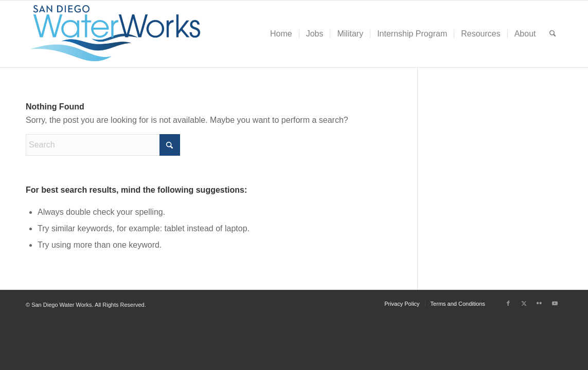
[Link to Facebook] (508, 303)
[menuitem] (281, 34)
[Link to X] (524, 303)
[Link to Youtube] (555, 303)
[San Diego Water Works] (116, 34)
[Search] (553, 34)
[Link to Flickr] (539, 303)
